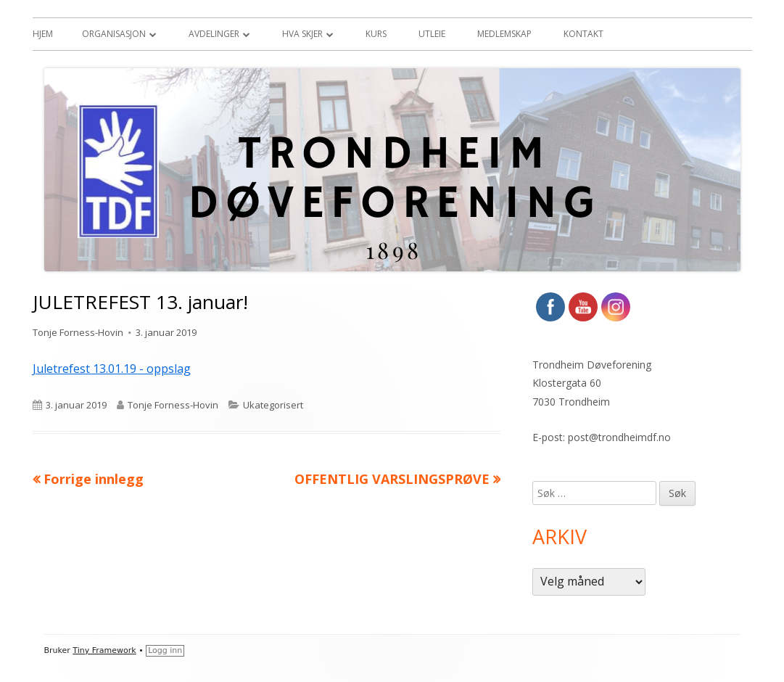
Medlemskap (504, 34)
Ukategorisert (273, 405)
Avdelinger (214, 34)
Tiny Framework (104, 650)
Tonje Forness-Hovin (78, 332)
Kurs (376, 34)
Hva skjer (302, 34)
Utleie (432, 34)
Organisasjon (114, 34)
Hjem (43, 34)
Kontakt (583, 34)
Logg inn (165, 650)
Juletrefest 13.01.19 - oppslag (112, 369)
